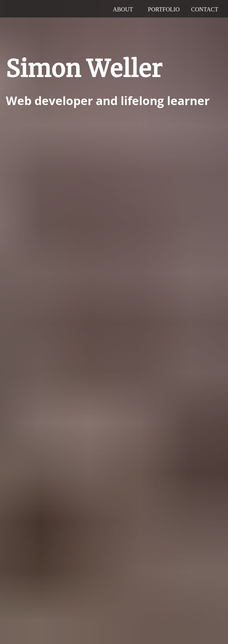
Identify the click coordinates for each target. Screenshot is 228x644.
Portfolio (164, 9)
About (123, 9)
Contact (205, 9)
